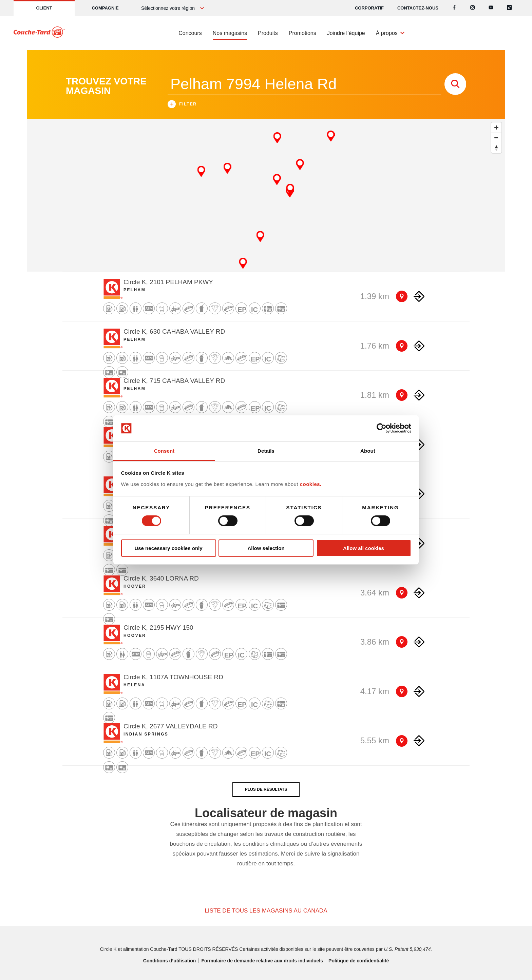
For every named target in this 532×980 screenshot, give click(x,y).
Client (44, 8)
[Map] (266, 195)
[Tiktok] (509, 8)
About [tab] (368, 451)
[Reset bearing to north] (496, 148)
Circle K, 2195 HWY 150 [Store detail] (158, 628)
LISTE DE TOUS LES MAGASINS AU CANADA (266, 911)
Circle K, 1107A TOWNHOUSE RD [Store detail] (173, 677)
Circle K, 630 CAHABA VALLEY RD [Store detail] (174, 331)
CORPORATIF (369, 8)
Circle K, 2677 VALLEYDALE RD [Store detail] (170, 726)
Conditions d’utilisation (170, 961)
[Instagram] (473, 8)
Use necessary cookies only (168, 548)
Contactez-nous (418, 8)
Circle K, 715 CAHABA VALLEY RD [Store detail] (174, 381)
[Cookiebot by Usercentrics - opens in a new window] (382, 428)
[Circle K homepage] (39, 33)
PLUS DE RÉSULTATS (266, 789)
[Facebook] (454, 8)
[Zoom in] (496, 128)
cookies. (311, 484)
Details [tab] (266, 451)
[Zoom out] (496, 138)
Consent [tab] (164, 451)
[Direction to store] (419, 297)
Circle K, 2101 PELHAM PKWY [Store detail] (168, 282)
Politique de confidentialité (359, 961)
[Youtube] (491, 8)
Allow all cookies (364, 548)
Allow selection (266, 548)
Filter (182, 105)
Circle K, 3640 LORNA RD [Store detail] (161, 578)
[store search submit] (455, 84)
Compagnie (105, 8)
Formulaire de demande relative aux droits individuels (262, 961)
